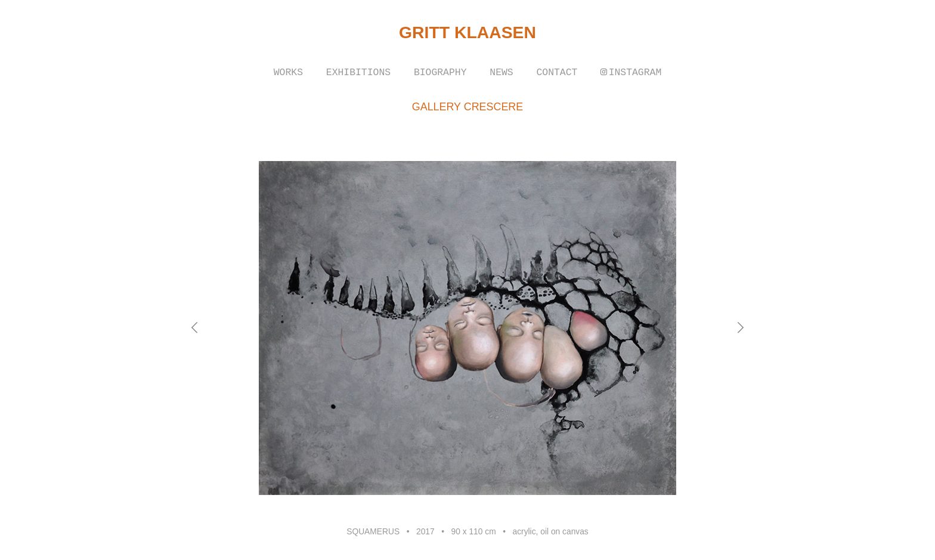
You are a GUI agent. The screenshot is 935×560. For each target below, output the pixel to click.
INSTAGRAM (635, 72)
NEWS (501, 72)
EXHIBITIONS (358, 72)
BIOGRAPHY (440, 72)
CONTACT (557, 72)
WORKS (288, 72)
